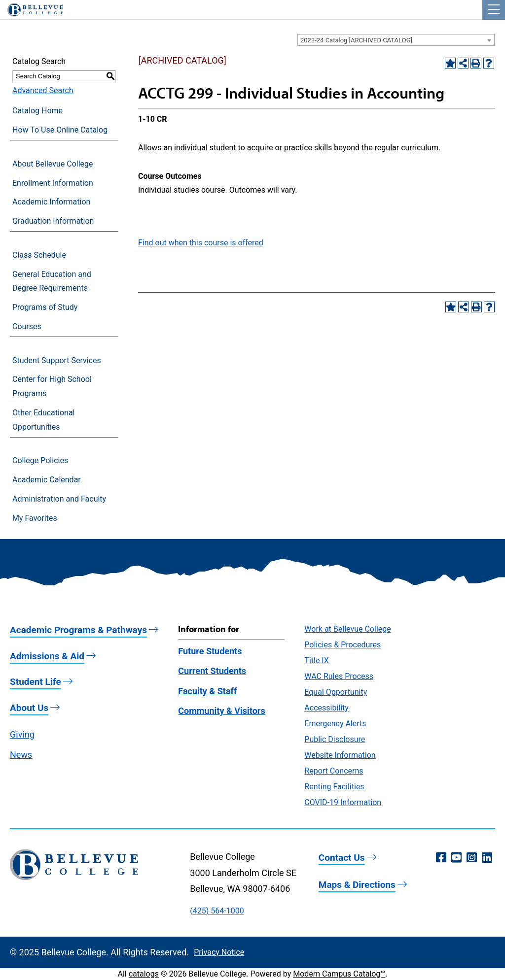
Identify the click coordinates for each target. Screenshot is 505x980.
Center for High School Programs (52, 386)
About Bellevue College (53, 164)
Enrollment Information (53, 183)
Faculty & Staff (207, 691)
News (21, 755)
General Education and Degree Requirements (52, 281)
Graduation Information (53, 221)
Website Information (340, 755)
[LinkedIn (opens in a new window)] (487, 858)
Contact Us (342, 858)
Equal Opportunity (336, 692)
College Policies (40, 460)
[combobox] (396, 40)
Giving (22, 734)
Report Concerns (334, 771)
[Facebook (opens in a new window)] (441, 858)
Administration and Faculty (59, 499)
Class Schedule (39, 255)
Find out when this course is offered (201, 243)
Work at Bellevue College (347, 629)
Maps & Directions (357, 885)
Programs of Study (45, 307)
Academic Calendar (47, 480)
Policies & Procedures (343, 645)
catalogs (144, 974)
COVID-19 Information (343, 802)
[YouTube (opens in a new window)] (456, 858)
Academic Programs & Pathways (78, 630)
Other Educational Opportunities (43, 420)
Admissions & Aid (47, 656)
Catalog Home (37, 111)
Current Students (212, 671)
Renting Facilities (334, 787)
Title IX (317, 660)
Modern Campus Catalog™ (339, 974)
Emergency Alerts (335, 724)
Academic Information (51, 202)
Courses (27, 326)
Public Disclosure (335, 739)
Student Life (36, 682)
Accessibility (326, 708)
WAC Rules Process (339, 676)
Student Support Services (57, 360)
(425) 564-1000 (217, 911)
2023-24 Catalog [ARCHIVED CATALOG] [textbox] (356, 40)
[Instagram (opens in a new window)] (472, 858)
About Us (29, 708)
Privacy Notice (219, 952)
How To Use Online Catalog (60, 130)
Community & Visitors (221, 711)
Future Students (210, 651)
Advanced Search (43, 90)
